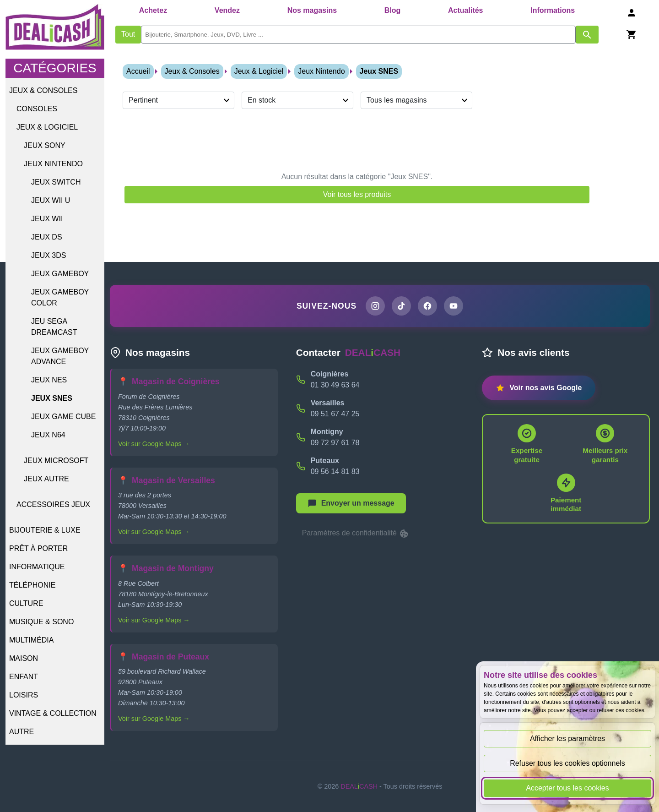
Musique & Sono (41, 622)
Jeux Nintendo (53, 164)
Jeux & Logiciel (47, 127)
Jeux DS (47, 237)
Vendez (227, 10)
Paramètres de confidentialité (356, 534)
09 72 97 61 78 (335, 443)
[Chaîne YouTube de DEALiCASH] (454, 306)
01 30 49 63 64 (335, 385)
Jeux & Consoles (43, 90)
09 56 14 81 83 (335, 471)
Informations (553, 10)
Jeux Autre (46, 479)
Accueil (138, 71)
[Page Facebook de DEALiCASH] (427, 306)
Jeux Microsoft (56, 460)
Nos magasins (312, 10)
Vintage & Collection (53, 713)
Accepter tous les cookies (567, 788)
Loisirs (24, 695)
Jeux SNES (52, 398)
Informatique (37, 567)
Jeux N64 (48, 435)
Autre (22, 732)
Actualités (465, 10)
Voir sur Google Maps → (154, 444)
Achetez (153, 10)
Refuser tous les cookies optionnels (567, 763)
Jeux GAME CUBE (63, 417)
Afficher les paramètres (567, 738)
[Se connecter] (632, 13)
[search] (358, 35)
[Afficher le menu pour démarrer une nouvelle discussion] (351, 503)
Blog (393, 10)
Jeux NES (49, 380)
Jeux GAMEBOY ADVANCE (60, 356)
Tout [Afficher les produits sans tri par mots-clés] (128, 34)
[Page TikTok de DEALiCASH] (401, 306)
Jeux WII (47, 219)
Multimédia (31, 640)
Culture (26, 603)
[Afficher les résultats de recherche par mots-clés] (587, 35)
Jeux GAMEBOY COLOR (60, 297)
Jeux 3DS (49, 255)
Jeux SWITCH (56, 182)
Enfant (24, 677)
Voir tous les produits (357, 194)
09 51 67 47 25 (335, 414)
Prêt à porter (38, 548)
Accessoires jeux (53, 504)
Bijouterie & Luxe (45, 530)
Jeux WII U (51, 200)
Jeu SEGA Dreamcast (54, 327)
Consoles (37, 109)
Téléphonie (32, 585)
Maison (24, 658)
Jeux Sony (45, 145)
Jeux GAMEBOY (60, 274)
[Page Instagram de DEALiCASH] (375, 306)
